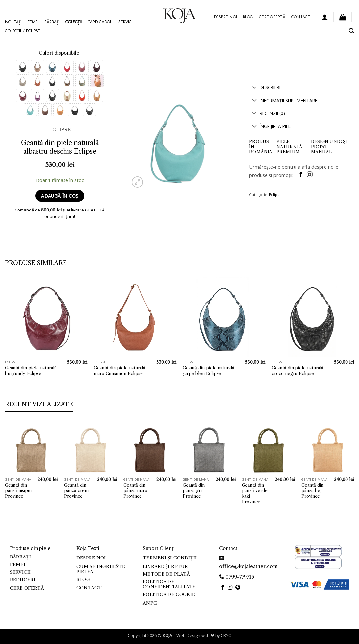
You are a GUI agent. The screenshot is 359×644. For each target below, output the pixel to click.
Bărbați (52, 22)
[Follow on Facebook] (301, 175)
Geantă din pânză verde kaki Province (255, 493)
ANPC (150, 603)
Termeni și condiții (170, 558)
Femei (33, 22)
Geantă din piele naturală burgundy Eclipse (31, 371)
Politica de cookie (169, 594)
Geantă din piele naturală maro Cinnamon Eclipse (120, 371)
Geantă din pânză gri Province (194, 491)
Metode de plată (166, 574)
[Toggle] (254, 88)
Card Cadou (100, 22)
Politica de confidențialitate (169, 584)
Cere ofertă (272, 17)
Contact (301, 17)
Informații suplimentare (283, 101)
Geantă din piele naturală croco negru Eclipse (298, 371)
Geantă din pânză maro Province (135, 491)
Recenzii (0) (267, 114)
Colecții (74, 22)
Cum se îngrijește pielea (101, 569)
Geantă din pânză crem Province (76, 491)
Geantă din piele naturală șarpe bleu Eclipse (208, 371)
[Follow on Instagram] (309, 175)
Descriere (265, 88)
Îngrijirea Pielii (271, 127)
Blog (248, 17)
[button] (325, 17)
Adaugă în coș (60, 196)
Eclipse (33, 31)
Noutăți (13, 22)
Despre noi (225, 17)
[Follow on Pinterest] (238, 588)
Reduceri (23, 580)
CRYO (226, 635)
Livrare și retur (165, 567)
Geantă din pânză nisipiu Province (18, 491)
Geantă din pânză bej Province (312, 491)
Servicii (126, 22)
